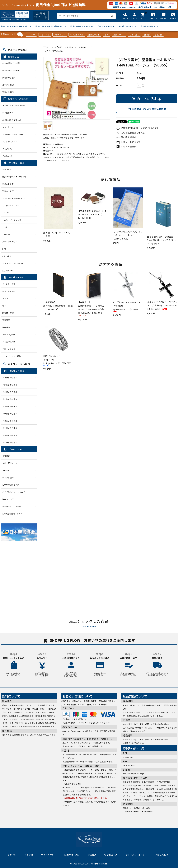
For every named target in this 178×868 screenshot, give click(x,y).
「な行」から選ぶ (11, 406)
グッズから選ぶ (104, 26)
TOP (46, 47)
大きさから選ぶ (9, 78)
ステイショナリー (10, 242)
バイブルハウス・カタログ (14, 492)
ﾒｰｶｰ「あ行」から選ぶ (62, 47)
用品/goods (58, 51)
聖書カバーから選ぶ (80, 26)
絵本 (106, 35)
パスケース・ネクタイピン (13, 198)
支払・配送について (11, 463)
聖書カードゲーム (10, 191)
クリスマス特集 (9, 342)
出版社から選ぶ (148, 26)
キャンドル (7, 169)
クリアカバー (8, 149)
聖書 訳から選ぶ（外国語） (50, 26)
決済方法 (92, 855)
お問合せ (6, 470)
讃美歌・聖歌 (8, 313)
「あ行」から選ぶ (11, 377)
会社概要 (6, 456)
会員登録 (29, 855)
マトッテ (31, 35)
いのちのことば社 (85, 47)
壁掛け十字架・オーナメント (15, 177)
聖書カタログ (8, 499)
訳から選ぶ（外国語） (12, 70)
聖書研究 (6, 320)
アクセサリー (60, 35)
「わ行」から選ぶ (11, 442)
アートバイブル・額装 (12, 356)
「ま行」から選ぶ (11, 421)
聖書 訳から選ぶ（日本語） (15, 26)
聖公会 (147, 35)
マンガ (5, 298)
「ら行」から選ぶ (11, 435)
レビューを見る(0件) (129, 142)
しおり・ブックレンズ (12, 220)
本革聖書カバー (9, 113)
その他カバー (8, 156)
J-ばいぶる (45, 35)
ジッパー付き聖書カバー (13, 134)
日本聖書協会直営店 (11, 485)
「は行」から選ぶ (11, 414)
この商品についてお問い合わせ (147, 109)
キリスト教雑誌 (77, 35)
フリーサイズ (8, 127)
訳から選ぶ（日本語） (12, 63)
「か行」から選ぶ (11, 385)
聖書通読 (6, 327)
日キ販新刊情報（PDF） (13, 514)
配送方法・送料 (72, 855)
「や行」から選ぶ (11, 428)
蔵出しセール (119, 35)
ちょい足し (134, 35)
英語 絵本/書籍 (9, 334)
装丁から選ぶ (8, 85)
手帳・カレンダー (10, 349)
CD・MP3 (6, 256)
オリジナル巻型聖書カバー (14, 105)
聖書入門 (158, 35)
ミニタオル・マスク (11, 206)
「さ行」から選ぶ (11, 392)
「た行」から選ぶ (11, 399)
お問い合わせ (162, 855)
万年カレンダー (9, 184)
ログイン (12, 855)
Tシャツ (6, 213)
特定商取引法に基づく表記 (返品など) (137, 128)
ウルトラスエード (10, 142)
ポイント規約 (8, 478)
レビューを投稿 (126, 146)
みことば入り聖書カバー (13, 120)
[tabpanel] (77, 88)
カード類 (6, 234)
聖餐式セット (94, 35)
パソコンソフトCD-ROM (13, 263)
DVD (4, 249)
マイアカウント (49, 855)
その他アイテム (126, 26)
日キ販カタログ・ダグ (12, 506)
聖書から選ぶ (8, 92)
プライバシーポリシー (136, 855)
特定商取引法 (111, 855)
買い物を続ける (126, 137)
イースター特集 (9, 284)
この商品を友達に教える (131, 133)
